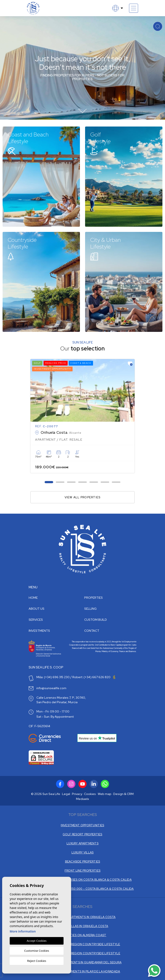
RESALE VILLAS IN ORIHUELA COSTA (82, 926)
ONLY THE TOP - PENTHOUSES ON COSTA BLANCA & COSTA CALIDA (82, 880)
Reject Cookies (37, 961)
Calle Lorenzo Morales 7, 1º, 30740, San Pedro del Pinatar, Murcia (61, 700)
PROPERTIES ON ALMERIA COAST (82, 935)
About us (37, 609)
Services (36, 620)
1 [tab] (49, 482)
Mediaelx (82, 799)
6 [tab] (105, 482)
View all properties (83, 497)
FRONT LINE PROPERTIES (82, 871)
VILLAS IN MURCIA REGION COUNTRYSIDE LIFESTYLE (82, 944)
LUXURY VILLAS (83, 853)
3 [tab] (71, 482)
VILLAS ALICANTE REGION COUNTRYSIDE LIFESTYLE (82, 953)
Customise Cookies (37, 951)
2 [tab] (60, 482)
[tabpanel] (82, 416)
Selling (90, 609)
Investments (39, 631)
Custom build (96, 620)
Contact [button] (92, 631)
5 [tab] (94, 482)
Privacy (77, 794)
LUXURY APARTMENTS (82, 843)
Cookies (90, 794)
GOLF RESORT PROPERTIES (82, 834)
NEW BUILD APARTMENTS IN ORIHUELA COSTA (82, 917)
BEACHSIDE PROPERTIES (83, 862)
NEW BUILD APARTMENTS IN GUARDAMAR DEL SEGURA (82, 962)
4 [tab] (83, 482)
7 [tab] (116, 482)
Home (33, 598)
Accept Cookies (37, 941)
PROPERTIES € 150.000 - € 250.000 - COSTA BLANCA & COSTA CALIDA (82, 889)
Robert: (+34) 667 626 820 (94, 677)
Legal (66, 794)
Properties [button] (93, 598)
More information (23, 931)
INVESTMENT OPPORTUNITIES (82, 825)
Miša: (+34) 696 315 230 (53, 677)
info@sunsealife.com (51, 688)
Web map (105, 794)
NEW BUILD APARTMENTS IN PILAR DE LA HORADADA (82, 971)
